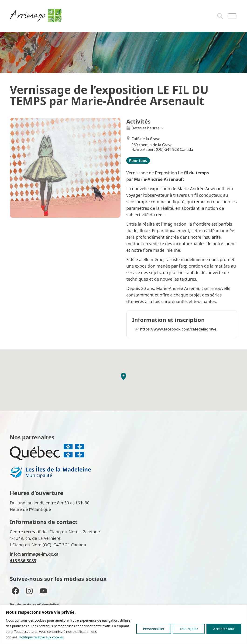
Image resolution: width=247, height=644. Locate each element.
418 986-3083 (23, 561)
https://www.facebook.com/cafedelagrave (176, 329)
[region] (123, 625)
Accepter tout (224, 629)
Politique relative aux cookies (42, 637)
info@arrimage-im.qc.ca (34, 554)
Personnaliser (154, 629)
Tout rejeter (189, 629)
